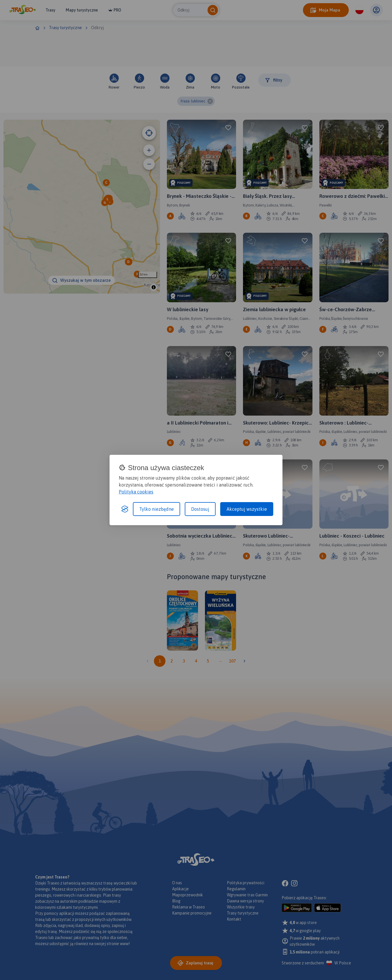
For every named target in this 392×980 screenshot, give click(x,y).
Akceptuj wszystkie (247, 509)
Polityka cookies (136, 492)
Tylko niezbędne (157, 509)
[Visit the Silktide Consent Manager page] (125, 509)
